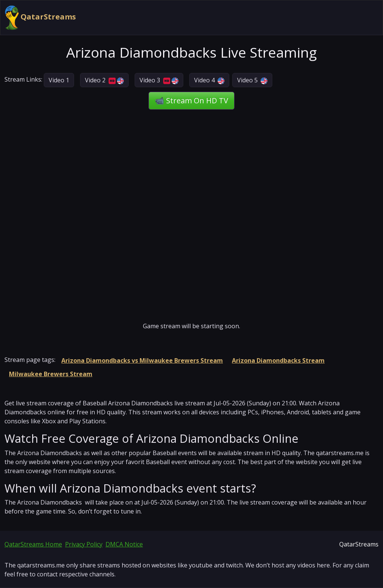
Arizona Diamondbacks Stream (278, 360)
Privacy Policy (84, 544)
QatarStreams (40, 18)
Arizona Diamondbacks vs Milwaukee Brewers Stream (142, 360)
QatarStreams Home (33, 544)
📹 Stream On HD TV (191, 100)
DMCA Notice (124, 544)
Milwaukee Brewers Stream (51, 374)
